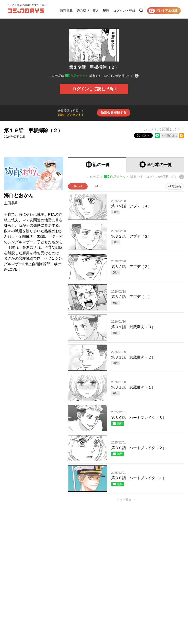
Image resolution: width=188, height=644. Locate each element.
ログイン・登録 (124, 11)
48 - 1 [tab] (98, 186)
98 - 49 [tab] (78, 186)
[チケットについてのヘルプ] (137, 76)
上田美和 (11, 203)
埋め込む (172, 136)
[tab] (97, 165)
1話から (177, 186)
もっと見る (124, 500)
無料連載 (66, 11)
